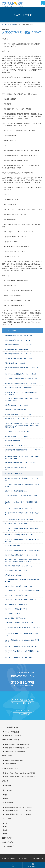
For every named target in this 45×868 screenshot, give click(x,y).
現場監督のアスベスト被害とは (14, 575)
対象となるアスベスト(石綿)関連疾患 (15, 751)
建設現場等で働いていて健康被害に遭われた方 (17, 745)
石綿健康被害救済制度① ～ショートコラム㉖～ (19, 354)
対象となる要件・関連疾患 (11, 740)
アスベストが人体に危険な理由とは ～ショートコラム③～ (22, 555)
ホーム (4, 24)
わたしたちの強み (8, 842)
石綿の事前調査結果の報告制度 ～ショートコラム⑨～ (20, 463)
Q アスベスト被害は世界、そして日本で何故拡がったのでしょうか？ (22, 634)
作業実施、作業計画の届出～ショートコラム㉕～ (19, 358)
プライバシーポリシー (37, 858)
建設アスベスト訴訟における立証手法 (15, 410)
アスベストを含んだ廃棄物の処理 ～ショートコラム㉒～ (21, 374)
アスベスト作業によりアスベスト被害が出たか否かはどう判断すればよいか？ (22, 641)
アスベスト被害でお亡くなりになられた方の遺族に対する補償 (22, 591)
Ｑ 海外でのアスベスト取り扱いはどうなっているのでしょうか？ (22, 514)
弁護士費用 (6, 781)
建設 (6, 827)
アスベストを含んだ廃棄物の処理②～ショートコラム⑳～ (21, 383)
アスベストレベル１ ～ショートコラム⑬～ (17, 436)
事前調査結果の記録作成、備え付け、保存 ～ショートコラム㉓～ (22, 368)
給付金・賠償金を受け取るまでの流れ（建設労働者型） (20, 773)
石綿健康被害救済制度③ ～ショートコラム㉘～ (19, 340)
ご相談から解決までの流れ (11, 768)
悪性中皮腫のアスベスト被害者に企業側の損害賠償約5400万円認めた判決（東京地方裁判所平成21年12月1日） (22, 560)
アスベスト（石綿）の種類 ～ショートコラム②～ (19, 566)
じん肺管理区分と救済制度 (12, 546)
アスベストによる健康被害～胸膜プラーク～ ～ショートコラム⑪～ (22, 468)
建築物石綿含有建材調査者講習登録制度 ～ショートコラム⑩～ (22, 451)
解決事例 (7, 798)
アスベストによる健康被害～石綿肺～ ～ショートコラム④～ (22, 550)
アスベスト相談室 (11, 24)
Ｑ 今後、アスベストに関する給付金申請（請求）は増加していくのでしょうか (22, 529)
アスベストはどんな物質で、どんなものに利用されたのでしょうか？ (22, 652)
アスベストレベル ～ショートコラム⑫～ (17, 445)
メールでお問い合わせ (33, 865)
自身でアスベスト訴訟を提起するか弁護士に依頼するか (20, 600)
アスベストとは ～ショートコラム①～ (16, 570)
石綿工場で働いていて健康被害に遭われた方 (17, 748)
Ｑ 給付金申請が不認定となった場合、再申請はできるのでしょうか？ (22, 496)
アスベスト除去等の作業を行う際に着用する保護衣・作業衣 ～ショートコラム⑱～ (22, 399)
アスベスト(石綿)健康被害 (12, 732)
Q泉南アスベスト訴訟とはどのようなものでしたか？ (20, 623)
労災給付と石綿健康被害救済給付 (14, 760)
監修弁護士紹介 (7, 838)
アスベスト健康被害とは (10, 727)
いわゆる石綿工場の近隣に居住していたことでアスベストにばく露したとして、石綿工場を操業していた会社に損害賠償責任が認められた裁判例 (22, 425)
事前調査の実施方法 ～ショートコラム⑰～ (17, 405)
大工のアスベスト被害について (14, 474)
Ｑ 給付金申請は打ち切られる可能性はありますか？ (20, 519)
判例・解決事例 (7, 790)
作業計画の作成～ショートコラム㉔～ (16, 363)
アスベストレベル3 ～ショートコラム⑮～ (17, 419)
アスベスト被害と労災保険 (12, 613)
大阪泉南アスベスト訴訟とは (13, 735)
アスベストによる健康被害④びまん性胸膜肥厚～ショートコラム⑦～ (22, 485)
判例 (6, 795)
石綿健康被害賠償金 (10, 764)
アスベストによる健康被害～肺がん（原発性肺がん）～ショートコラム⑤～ (22, 540)
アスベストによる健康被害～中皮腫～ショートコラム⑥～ (21, 535)
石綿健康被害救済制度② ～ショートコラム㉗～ (19, 345)
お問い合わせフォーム (22, 710)
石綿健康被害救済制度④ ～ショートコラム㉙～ (19, 335)
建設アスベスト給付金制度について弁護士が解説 (19, 657)
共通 (6, 833)
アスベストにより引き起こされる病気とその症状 (19, 586)
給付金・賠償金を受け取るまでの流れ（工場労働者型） (20, 776)
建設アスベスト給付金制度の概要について (17, 491)
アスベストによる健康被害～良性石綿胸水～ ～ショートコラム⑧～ (22, 479)
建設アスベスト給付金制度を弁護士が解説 (17, 595)
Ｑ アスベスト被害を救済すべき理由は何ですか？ (19, 508)
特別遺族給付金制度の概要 (12, 441)
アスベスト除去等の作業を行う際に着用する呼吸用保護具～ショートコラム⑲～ (22, 393)
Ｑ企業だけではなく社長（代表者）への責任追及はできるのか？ (22, 503)
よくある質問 (7, 819)
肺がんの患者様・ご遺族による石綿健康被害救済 (19, 388)
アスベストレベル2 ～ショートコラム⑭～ (17, 432)
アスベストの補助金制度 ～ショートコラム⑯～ (19, 414)
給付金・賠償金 (7, 756)
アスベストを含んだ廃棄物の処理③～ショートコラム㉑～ (21, 378)
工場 (6, 830)
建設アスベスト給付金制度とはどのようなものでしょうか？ (22, 646)
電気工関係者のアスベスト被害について (16, 604)
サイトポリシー (22, 858)
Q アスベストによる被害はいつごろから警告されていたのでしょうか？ (22, 628)
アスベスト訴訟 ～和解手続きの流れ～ (16, 618)
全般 (6, 823)
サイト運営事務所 (8, 846)
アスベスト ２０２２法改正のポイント (16, 609)
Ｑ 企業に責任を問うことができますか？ (17, 524)
